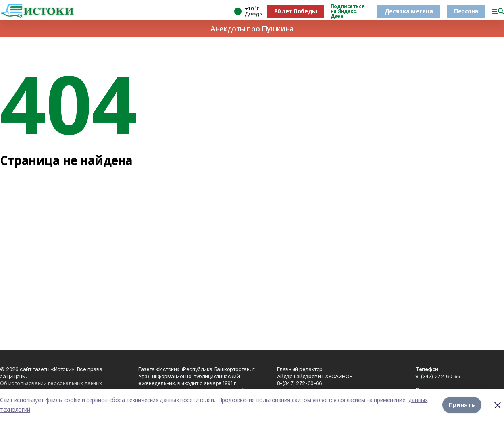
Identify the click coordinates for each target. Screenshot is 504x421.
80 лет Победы (296, 11)
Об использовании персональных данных (51, 383)
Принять (462, 405)
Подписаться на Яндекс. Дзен (348, 11)
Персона (466, 11)
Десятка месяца (409, 11)
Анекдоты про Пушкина (252, 29)
